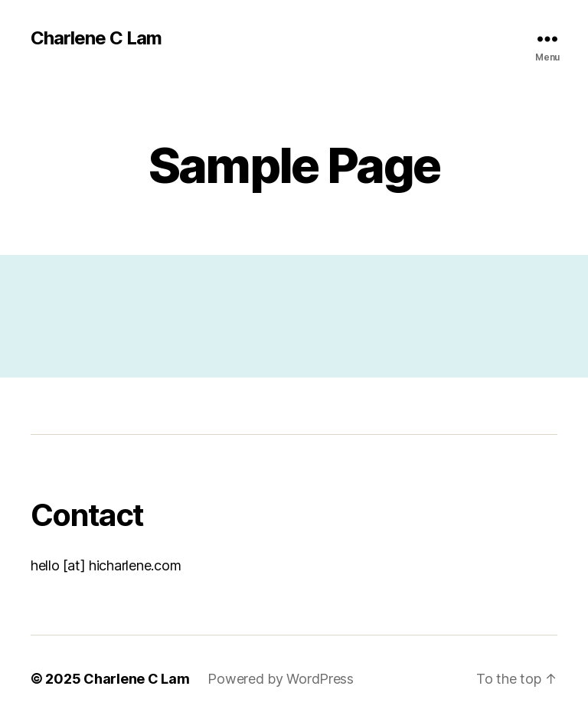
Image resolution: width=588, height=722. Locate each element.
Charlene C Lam (96, 38)
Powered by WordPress (281, 679)
